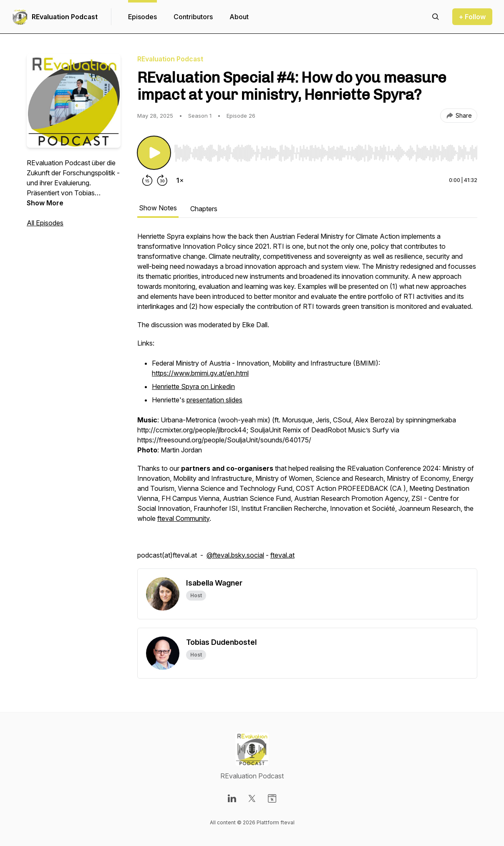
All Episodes (45, 223)
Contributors (193, 17)
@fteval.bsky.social (235, 555)
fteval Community (183, 518)
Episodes (142, 17)
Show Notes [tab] (158, 208)
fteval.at (282, 555)
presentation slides (214, 400)
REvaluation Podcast (65, 17)
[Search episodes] (436, 17)
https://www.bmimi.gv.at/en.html (200, 373)
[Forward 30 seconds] (162, 180)
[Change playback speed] (180, 180)
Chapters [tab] (204, 209)
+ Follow (472, 17)
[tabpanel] (307, 400)
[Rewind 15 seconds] (147, 180)
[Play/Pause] (154, 153)
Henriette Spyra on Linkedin (193, 386)
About (239, 17)
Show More (45, 203)
